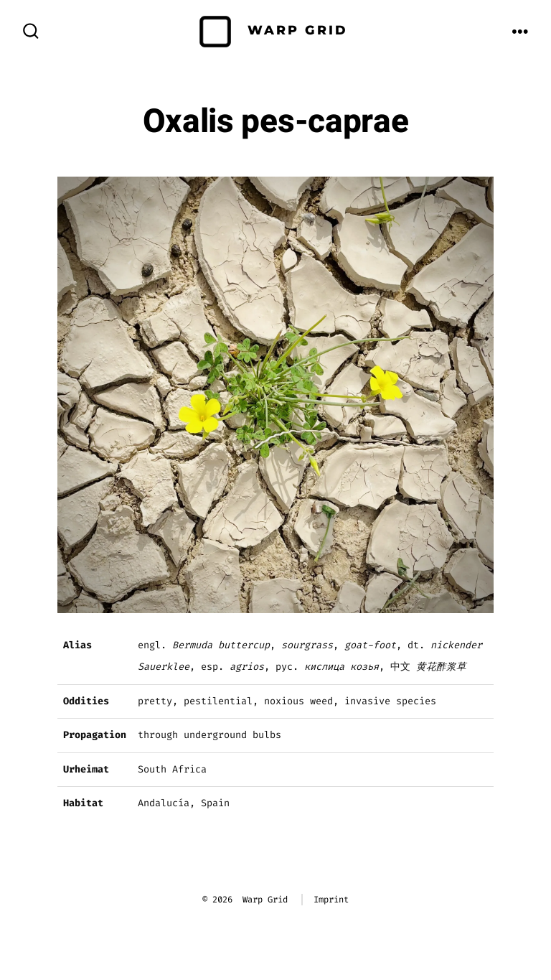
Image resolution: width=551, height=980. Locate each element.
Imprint (331, 900)
